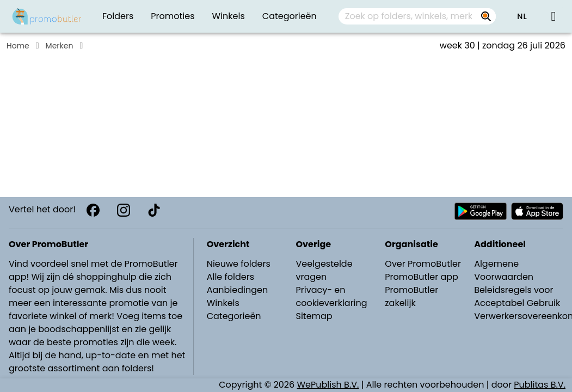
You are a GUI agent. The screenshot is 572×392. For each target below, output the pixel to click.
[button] (522, 16)
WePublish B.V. (328, 385)
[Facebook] (93, 210)
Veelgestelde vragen (324, 270)
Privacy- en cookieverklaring (331, 296)
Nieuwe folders (239, 264)
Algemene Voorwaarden (504, 270)
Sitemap (314, 316)
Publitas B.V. (540, 385)
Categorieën (234, 316)
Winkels (223, 303)
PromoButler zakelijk (411, 296)
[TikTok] (154, 210)
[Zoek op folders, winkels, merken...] (486, 16)
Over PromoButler (423, 264)
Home (18, 46)
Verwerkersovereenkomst (520, 316)
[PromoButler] (47, 16)
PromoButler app (422, 277)
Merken (60, 46)
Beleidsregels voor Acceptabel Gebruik (517, 296)
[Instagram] (124, 210)
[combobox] (417, 16)
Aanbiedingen (237, 290)
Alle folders (230, 277)
